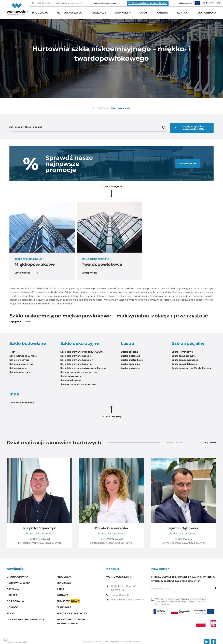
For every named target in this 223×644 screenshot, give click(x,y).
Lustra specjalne (130, 364)
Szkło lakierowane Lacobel (76, 356)
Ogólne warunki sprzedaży (26, 619)
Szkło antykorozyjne (184, 356)
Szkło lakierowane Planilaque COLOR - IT (84, 352)
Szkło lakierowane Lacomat (76, 364)
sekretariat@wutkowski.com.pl (67, 3)
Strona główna (17, 577)
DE (219, 3)
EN (213, 3)
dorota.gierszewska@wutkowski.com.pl (111, 543)
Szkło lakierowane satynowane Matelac (83, 368)
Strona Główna (101, 108)
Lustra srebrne (129, 352)
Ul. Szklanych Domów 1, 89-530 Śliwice (121, 588)
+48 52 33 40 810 (41, 3)
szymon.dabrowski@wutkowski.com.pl (184, 543)
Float (12, 352)
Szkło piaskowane (71, 380)
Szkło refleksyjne (19, 360)
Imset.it (23, 642)
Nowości (13, 607)
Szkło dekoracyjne (80, 343)
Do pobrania (207, 13)
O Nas (144, 13)
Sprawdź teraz (188, 164)
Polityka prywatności (72, 613)
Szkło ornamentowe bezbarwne (79, 372)
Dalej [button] (209, 443)
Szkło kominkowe (182, 352)
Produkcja (40, 13)
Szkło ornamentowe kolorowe (78, 384)
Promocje (68, 601)
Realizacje (98, 13)
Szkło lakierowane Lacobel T (77, 360)
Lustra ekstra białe (132, 360)
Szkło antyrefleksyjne (184, 364)
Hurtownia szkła (69, 13)
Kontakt (183, 13)
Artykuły (122, 13)
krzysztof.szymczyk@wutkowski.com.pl (39, 543)
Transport (64, 607)
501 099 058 (186, 539)
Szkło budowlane (28, 343)
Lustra (128, 343)
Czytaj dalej (20, 321)
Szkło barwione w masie (24, 356)
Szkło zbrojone (18, 368)
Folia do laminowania (22, 403)
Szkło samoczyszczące (185, 360)
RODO (10, 613)
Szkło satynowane (71, 376)
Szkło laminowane (20, 372)
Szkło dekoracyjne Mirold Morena (191, 368)
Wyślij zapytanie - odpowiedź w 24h (189, 128)
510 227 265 (44, 539)
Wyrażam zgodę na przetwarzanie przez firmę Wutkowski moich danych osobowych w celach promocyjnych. (181, 602)
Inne (14, 394)
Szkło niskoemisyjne (21, 364)
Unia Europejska (190, 3)
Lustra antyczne (130, 368)
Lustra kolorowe (131, 356)
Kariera (162, 13)
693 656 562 (116, 539)
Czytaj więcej (26, 273)
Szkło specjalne (188, 343)
